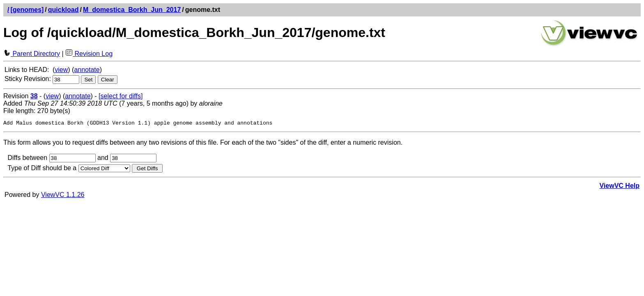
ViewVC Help (619, 187)
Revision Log (89, 54)
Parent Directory (32, 54)
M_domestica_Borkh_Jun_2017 (132, 10)
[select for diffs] (121, 96)
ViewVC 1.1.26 (63, 196)
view (61, 70)
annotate (87, 70)
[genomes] (27, 10)
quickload (63, 10)
